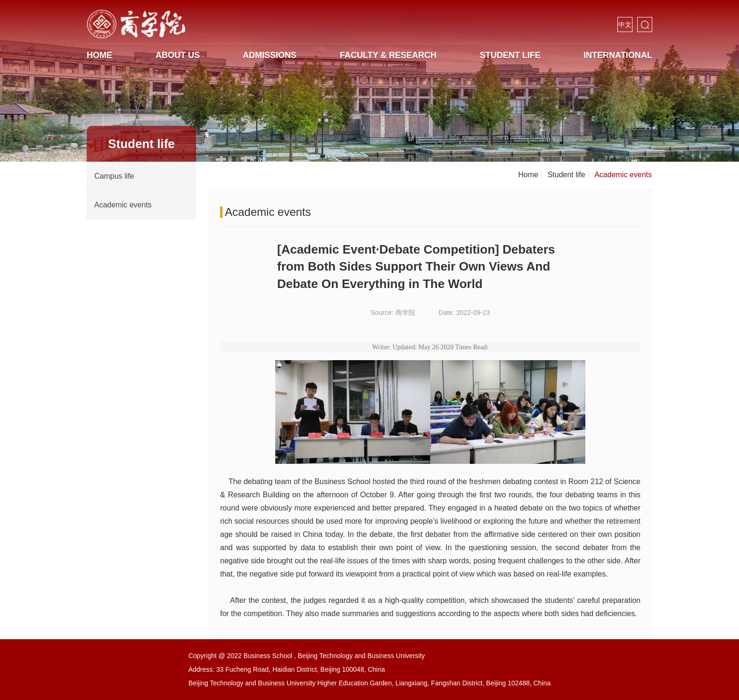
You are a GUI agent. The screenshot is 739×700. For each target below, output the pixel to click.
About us (178, 55)
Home (529, 175)
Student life (510, 55)
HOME (99, 55)
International (618, 55)
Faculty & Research (388, 55)
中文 (625, 25)
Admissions (270, 55)
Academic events (623, 175)
